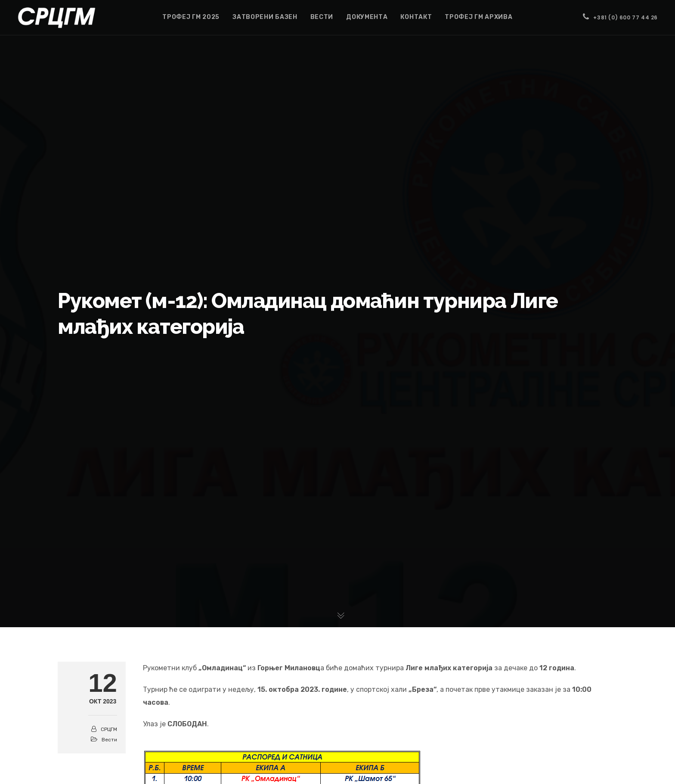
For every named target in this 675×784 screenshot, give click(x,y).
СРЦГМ (109, 729)
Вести (109, 740)
